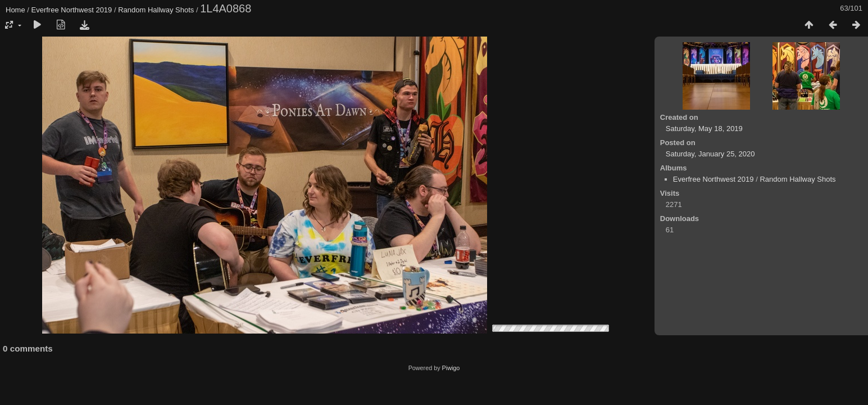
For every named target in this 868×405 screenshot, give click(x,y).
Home (15, 10)
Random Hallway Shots (156, 10)
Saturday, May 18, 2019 (704, 129)
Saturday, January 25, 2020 (710, 154)
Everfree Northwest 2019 (72, 10)
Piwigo (451, 368)
